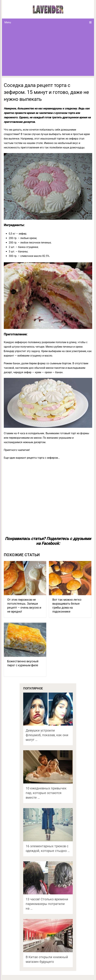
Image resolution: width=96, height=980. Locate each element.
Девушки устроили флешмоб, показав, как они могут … (47, 735)
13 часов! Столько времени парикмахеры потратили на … (47, 904)
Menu (8, 22)
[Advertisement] (48, 51)
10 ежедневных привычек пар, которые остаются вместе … (46, 793)
